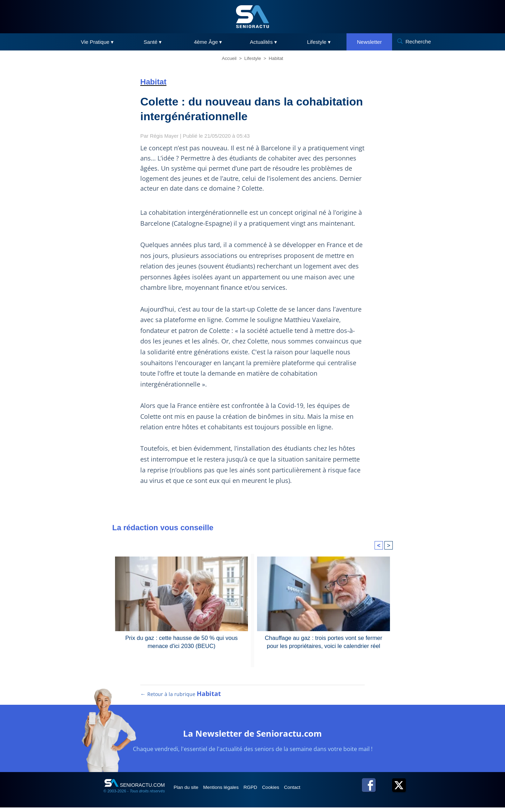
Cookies (287, 792)
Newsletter (369, 42)
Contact (312, 792)
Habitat (276, 58)
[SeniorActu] (252, 17)
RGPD (262, 792)
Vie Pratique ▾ (97, 42)
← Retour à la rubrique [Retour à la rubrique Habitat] (181, 698)
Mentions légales (228, 792)
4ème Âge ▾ (208, 42)
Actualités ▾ (264, 42)
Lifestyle (253, 58)
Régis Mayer (165, 136)
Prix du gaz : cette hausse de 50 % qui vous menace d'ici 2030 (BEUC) (181, 642)
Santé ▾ (153, 42)
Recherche (418, 42)
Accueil (229, 58)
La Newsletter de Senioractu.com (253, 737)
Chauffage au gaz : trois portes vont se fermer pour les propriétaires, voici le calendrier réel (324, 642)
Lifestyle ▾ (319, 42)
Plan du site (189, 792)
